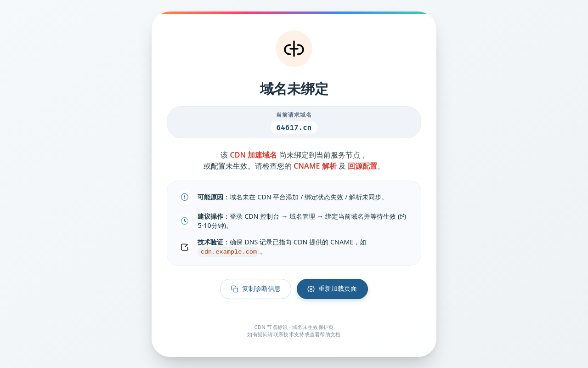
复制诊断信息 (256, 289)
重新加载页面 (332, 289)
